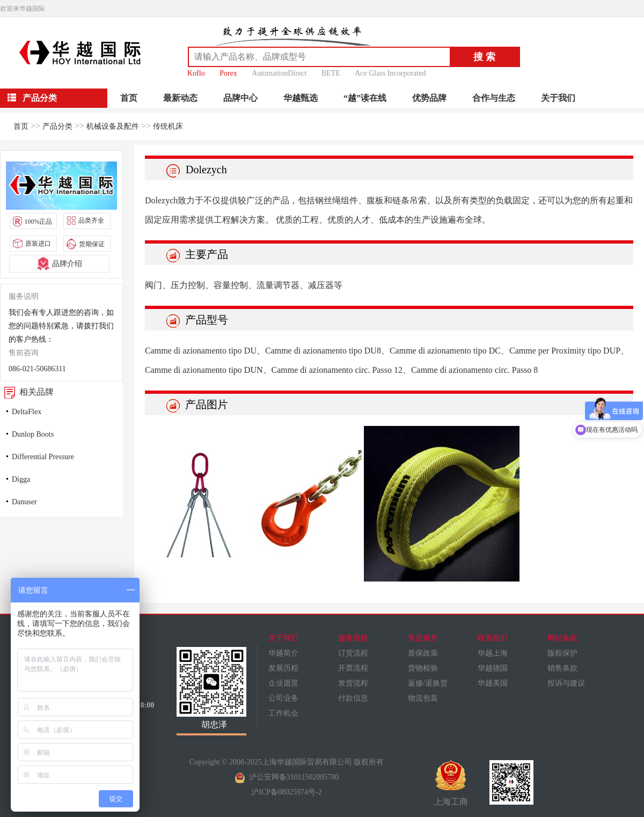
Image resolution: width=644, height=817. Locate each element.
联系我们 (493, 638)
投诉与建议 (566, 683)
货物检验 (423, 668)
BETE (331, 73)
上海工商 (451, 783)
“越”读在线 (365, 98)
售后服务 (423, 638)
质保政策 (423, 653)
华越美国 (493, 683)
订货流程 (353, 653)
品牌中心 (240, 98)
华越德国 (493, 668)
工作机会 (283, 713)
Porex (228, 73)
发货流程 (353, 683)
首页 (129, 98)
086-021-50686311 (37, 369)
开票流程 (353, 668)
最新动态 (180, 98)
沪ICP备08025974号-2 (286, 792)
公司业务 (283, 698)
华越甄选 (301, 98)
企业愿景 (283, 683)
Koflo (196, 73)
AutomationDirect (279, 73)
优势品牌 (429, 98)
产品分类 (57, 126)
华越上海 (493, 653)
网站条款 (562, 638)
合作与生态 (494, 98)
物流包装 (423, 698)
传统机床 (168, 126)
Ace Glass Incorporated (390, 73)
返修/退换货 (428, 683)
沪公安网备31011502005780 (287, 777)
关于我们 (558, 98)
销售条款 (562, 668)
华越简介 (283, 653)
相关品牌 (27, 392)
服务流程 (353, 638)
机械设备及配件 (113, 126)
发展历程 (283, 668)
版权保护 (562, 653)
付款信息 (353, 698)
